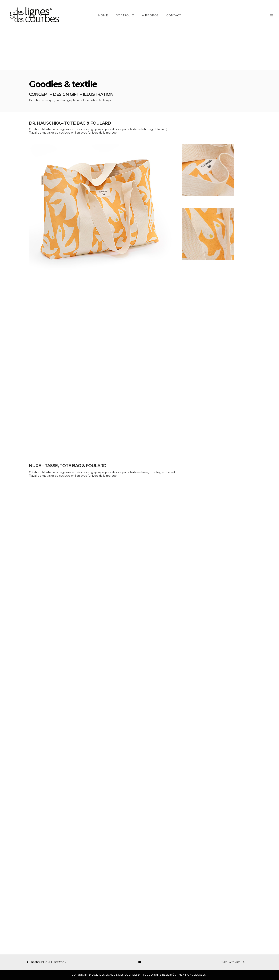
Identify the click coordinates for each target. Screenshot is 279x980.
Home (103, 15)
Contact (174, 15)
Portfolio (125, 15)
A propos (150, 15)
